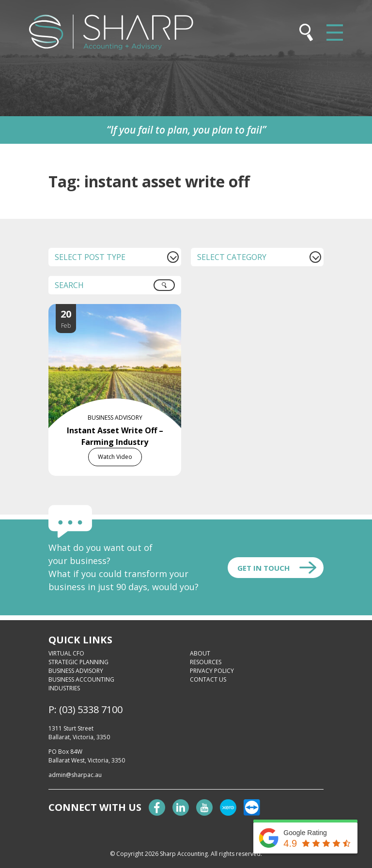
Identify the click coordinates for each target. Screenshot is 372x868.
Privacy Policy (212, 671)
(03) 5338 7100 (91, 709)
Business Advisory (76, 671)
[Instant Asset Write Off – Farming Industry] (124, 310)
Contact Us (208, 679)
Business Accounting (81, 679)
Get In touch (263, 568)
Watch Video (115, 457)
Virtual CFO (66, 653)
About (200, 653)
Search (170, 289)
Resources (206, 662)
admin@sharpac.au (75, 775)
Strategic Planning (78, 662)
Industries (64, 688)
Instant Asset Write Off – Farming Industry (115, 436)
